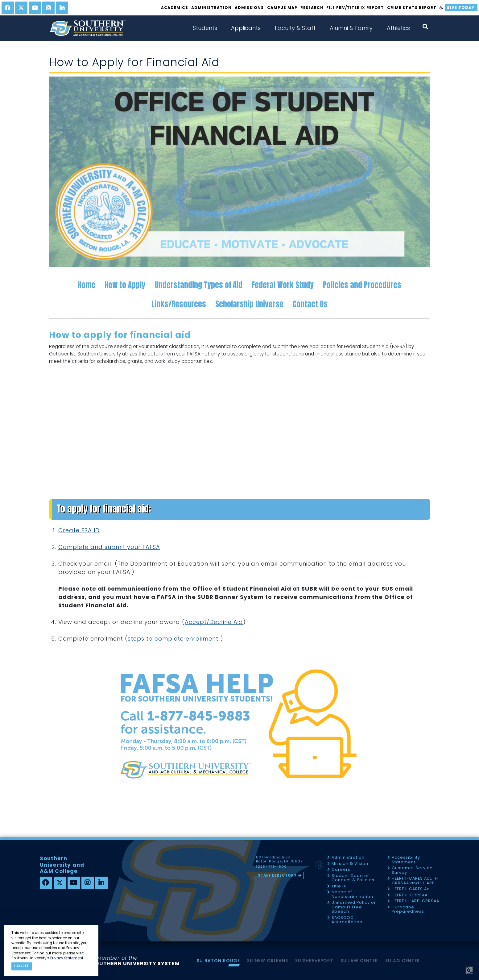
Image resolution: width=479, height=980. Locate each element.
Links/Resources (179, 304)
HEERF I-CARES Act (411, 889)
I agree (22, 966)
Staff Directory (277, 875)
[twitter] (21, 8)
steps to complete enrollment (174, 639)
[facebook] (8, 8)
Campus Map (282, 8)
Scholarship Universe (249, 304)
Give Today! (461, 8)
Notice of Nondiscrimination (352, 894)
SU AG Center (403, 961)
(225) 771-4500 (271, 867)
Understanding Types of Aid (199, 285)
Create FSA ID (79, 530)
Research (312, 8)
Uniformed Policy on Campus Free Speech (354, 907)
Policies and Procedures (362, 285)
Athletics (398, 28)
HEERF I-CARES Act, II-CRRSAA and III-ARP (415, 881)
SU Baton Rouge (218, 961)
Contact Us (310, 304)
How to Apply (125, 285)
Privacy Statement (67, 958)
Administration (211, 8)
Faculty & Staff (295, 28)
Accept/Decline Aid (214, 622)
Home (87, 285)
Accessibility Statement (406, 860)
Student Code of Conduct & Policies (353, 878)
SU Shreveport (314, 961)
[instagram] (48, 8)
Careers (341, 870)
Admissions (249, 8)
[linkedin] (62, 8)
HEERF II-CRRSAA (410, 895)
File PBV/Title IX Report (355, 8)
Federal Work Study (283, 285)
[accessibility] (442, 8)
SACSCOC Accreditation (347, 920)
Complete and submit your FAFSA (109, 547)
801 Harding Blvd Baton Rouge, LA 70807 (279, 859)
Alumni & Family (351, 28)
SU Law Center (359, 961)
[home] (88, 28)
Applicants (246, 28)
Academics (175, 8)
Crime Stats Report (412, 8)
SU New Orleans (268, 961)
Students (205, 28)
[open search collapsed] (425, 27)
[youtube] (35, 8)
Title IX (339, 886)
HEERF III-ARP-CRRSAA (415, 901)
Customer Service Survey (412, 870)
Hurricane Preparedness (408, 909)
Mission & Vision (350, 864)
